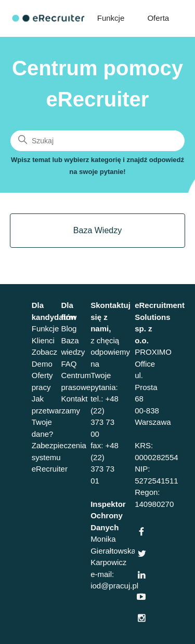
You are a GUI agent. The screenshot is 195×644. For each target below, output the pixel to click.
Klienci (43, 340)
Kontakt (74, 399)
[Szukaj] (97, 141)
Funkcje (111, 18)
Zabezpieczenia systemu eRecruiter (59, 457)
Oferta (158, 18)
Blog (69, 328)
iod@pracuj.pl (114, 586)
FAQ (69, 364)
